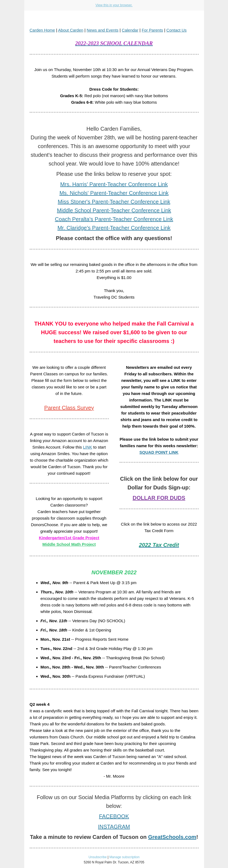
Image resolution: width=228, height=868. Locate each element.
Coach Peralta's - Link (114, 219)
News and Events (103, 30)
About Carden (71, 30)
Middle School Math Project (69, 544)
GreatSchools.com (172, 837)
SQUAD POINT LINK (159, 452)
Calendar (130, 30)
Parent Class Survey (69, 408)
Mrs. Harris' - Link (114, 184)
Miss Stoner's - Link (114, 202)
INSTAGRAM (114, 827)
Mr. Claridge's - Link (114, 228)
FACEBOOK (114, 816)
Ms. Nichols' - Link (114, 193)
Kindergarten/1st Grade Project (69, 538)
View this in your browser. (114, 5)
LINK (88, 447)
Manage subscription (124, 857)
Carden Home (42, 30)
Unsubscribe (98, 857)
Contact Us (177, 30)
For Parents (152, 30)
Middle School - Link (114, 210)
